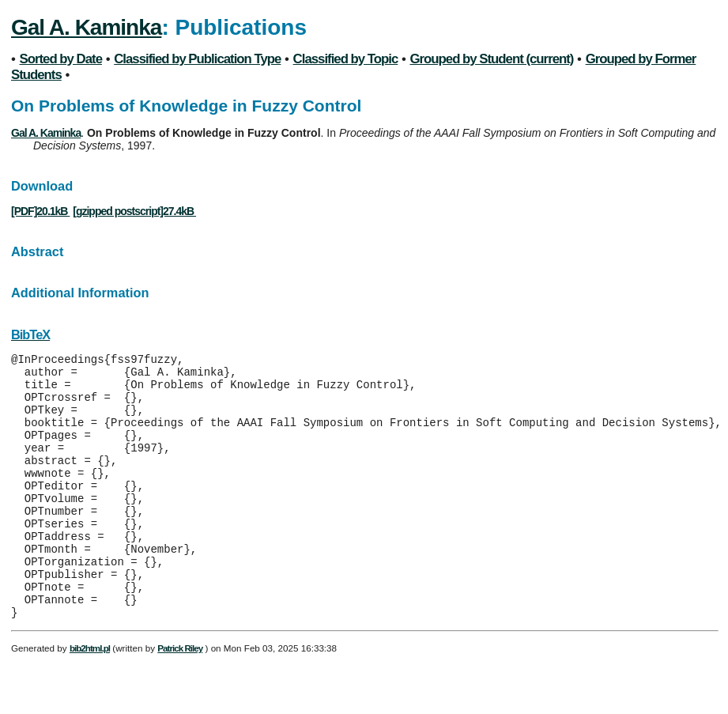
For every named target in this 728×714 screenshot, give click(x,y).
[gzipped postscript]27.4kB (134, 211)
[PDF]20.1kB (40, 211)
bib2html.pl (90, 698)
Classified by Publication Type (197, 59)
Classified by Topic (346, 59)
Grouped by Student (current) (492, 59)
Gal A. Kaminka (86, 27)
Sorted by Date (61, 59)
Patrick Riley (180, 698)
